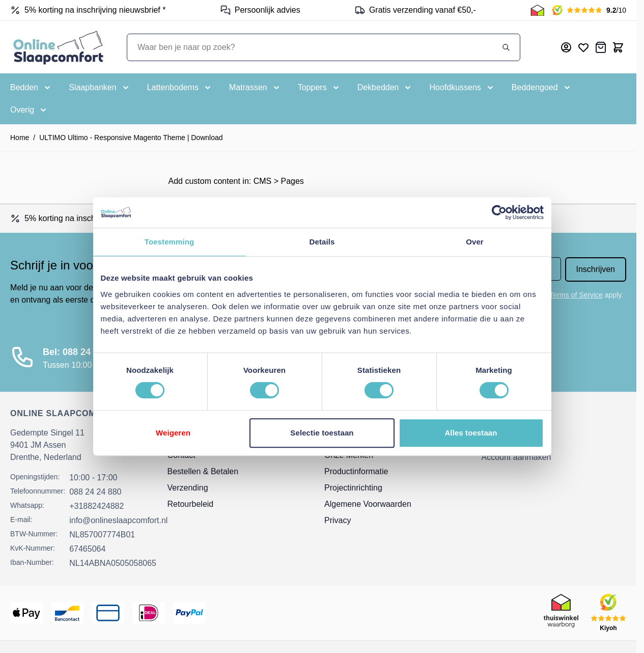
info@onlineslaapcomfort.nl (118, 520)
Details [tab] (322, 242)
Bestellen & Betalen (203, 471)
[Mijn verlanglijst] (583, 47)
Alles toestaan (471, 433)
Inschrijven (596, 269)
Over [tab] (475, 242)
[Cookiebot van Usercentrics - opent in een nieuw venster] (499, 212)
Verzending (188, 488)
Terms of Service (576, 295)
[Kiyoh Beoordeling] (589, 10)
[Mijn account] (566, 47)
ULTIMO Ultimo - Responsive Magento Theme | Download (131, 138)
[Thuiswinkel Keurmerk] (537, 10)
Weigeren (173, 433)
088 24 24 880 (95, 492)
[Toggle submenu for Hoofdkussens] (462, 88)
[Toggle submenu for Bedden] (31, 88)
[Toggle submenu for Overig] (29, 110)
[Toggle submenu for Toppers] (319, 88)
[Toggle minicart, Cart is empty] (618, 47)
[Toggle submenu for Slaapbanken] (100, 88)
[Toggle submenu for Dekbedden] (385, 88)
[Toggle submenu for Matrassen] (255, 88)
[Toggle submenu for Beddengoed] (542, 88)
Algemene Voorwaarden (368, 504)
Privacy (338, 520)
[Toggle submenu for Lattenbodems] (180, 88)
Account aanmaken (516, 457)
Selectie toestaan (322, 433)
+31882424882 (96, 506)
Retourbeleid (191, 504)
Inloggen (497, 439)
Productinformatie (356, 471)
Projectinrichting (353, 488)
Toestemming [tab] (170, 242)
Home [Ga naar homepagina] (20, 138)
